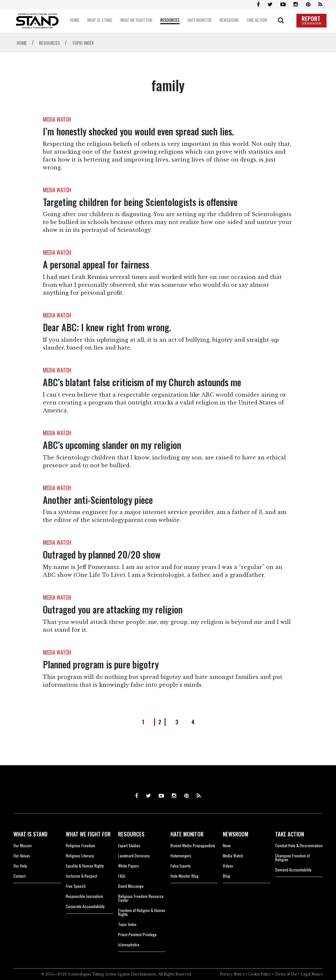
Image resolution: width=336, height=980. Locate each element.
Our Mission (23, 845)
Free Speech (76, 886)
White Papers (129, 866)
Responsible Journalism (84, 896)
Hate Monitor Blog (185, 876)
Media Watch (233, 856)
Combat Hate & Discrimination (299, 845)
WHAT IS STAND (30, 834)
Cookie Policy (260, 974)
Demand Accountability (293, 870)
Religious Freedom (80, 845)
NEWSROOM (236, 834)
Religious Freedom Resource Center (141, 898)
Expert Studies (129, 845)
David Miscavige (131, 886)
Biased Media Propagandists (193, 845)
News (227, 845)
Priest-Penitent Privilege (137, 934)
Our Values (22, 856)
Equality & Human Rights (85, 866)
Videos (228, 866)
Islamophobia (129, 945)
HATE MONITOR (187, 834)
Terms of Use (286, 974)
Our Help (20, 866)
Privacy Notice (232, 974)
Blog (226, 876)
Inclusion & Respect (81, 876)
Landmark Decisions (134, 856)
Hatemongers (181, 856)
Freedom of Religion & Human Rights (142, 912)
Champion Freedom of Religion (292, 858)
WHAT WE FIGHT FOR (88, 834)
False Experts (181, 866)
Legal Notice (312, 974)
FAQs (122, 876)
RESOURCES (131, 834)
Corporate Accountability (85, 906)
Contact (19, 876)
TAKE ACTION (290, 834)
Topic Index (127, 924)
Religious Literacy (80, 856)
